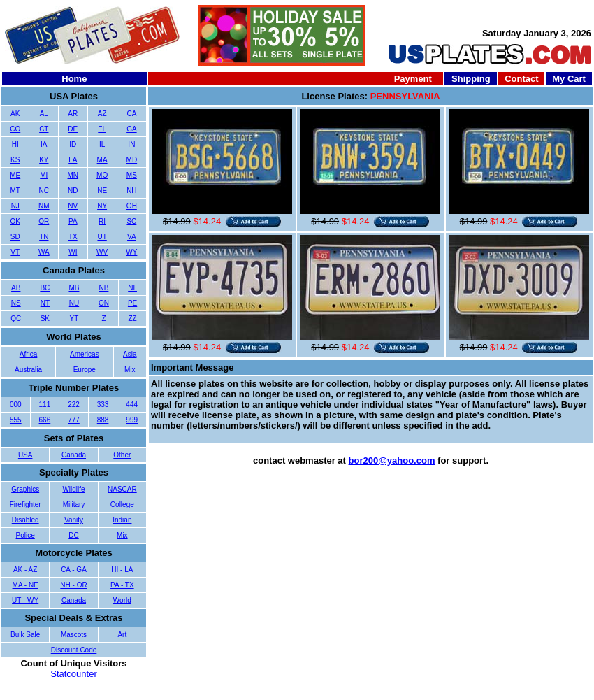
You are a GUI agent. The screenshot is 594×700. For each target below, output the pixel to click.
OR (44, 221)
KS (15, 160)
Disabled (26, 520)
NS (16, 303)
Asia (130, 354)
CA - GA (74, 570)
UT (102, 237)
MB (74, 288)
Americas (85, 354)
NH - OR (73, 585)
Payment (413, 79)
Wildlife (73, 489)
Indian (122, 520)
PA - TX (122, 585)
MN (73, 175)
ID (73, 144)
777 (74, 420)
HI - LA (122, 570)
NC (44, 191)
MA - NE (26, 585)
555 (16, 420)
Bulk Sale (25, 635)
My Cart (569, 79)
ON (104, 303)
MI (44, 175)
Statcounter (74, 674)
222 (74, 405)
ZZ (132, 319)
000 (16, 405)
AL (44, 114)
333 (103, 405)
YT (74, 319)
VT (15, 252)
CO (15, 129)
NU (74, 303)
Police (26, 535)
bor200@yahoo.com (392, 460)
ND (73, 191)
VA (132, 237)
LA (73, 160)
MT (15, 191)
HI (15, 144)
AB (16, 288)
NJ (15, 206)
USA (26, 455)
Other (122, 455)
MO (102, 175)
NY (102, 206)
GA (131, 129)
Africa (29, 354)
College (122, 505)
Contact (521, 79)
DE (73, 129)
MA (102, 160)
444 (132, 405)
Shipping (471, 79)
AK (15, 114)
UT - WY (25, 600)
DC (73, 535)
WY (131, 252)
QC (16, 319)
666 (45, 420)
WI (73, 252)
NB (103, 288)
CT (44, 129)
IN (131, 144)
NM (44, 206)
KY (44, 160)
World (122, 600)
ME (15, 175)
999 (132, 420)
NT (45, 303)
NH (131, 191)
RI (102, 221)
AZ (102, 114)
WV (102, 252)
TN (44, 237)
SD (15, 237)
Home (74, 79)
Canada (74, 455)
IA (44, 144)
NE (102, 191)
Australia (28, 370)
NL (132, 288)
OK (15, 221)
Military (74, 505)
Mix (130, 370)
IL (102, 144)
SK (45, 319)
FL (102, 129)
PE (132, 303)
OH (132, 206)
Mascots (74, 635)
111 (45, 405)
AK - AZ (25, 570)
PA (73, 221)
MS (132, 175)
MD (132, 160)
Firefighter (26, 505)
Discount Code (74, 650)
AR (73, 114)
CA (131, 114)
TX (73, 237)
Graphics (25, 489)
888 (103, 420)
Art (122, 635)
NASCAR (122, 489)
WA (44, 252)
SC (131, 221)
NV (73, 206)
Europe (85, 370)
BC (45, 288)
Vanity (74, 520)
